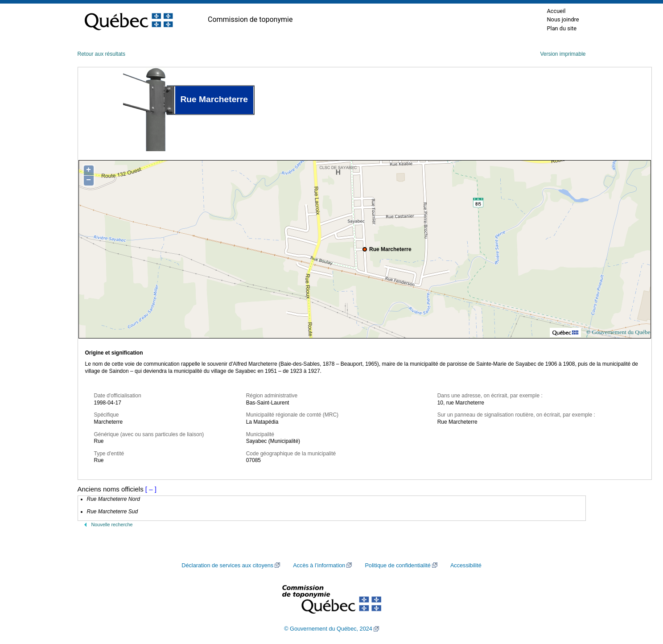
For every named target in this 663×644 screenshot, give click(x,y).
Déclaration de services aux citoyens (227, 566)
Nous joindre (563, 19)
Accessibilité (466, 566)
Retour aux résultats (101, 54)
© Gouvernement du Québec (619, 332)
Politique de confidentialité (397, 566)
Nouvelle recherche (112, 524)
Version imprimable (563, 54)
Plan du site (562, 28)
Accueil (556, 11)
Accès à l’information (319, 566)
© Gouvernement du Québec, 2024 (328, 629)
